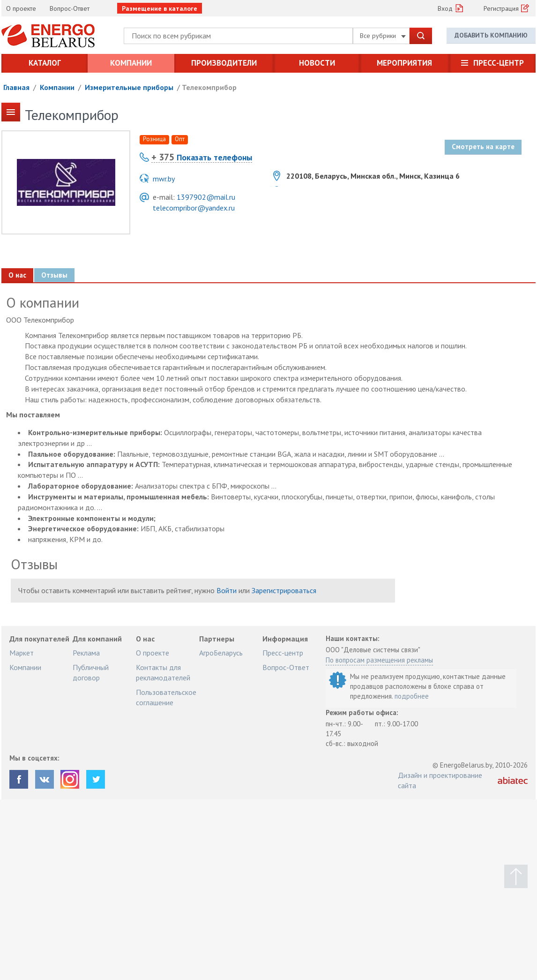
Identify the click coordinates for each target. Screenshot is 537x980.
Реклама (86, 653)
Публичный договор (91, 672)
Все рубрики (383, 36)
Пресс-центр (499, 63)
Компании (131, 63)
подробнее (412, 696)
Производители (224, 63)
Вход (445, 8)
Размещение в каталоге (160, 8)
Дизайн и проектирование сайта (440, 780)
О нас (17, 275)
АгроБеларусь (221, 653)
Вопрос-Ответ (70, 8)
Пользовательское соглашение (166, 697)
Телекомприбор (209, 87)
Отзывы (54, 275)
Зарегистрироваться (284, 590)
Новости (317, 63)
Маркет (22, 653)
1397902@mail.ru (206, 197)
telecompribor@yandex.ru (194, 208)
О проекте (21, 8)
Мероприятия (404, 63)
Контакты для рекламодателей (163, 672)
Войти (227, 590)
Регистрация (501, 8)
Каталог (45, 63)
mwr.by (164, 179)
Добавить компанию (491, 35)
